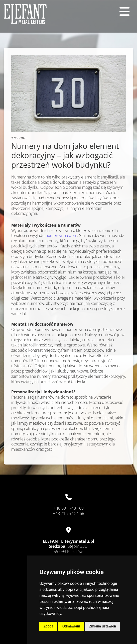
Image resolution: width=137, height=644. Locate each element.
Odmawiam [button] (71, 626)
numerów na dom (61, 235)
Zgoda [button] (48, 626)
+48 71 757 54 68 (69, 513)
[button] (122, 12)
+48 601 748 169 (69, 508)
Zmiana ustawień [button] (103, 626)
